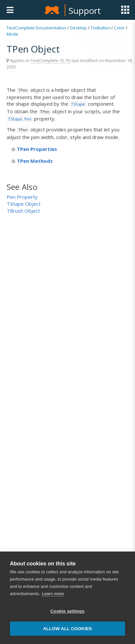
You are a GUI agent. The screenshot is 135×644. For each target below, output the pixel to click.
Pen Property (22, 197)
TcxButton (100, 28)
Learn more (53, 594)
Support (85, 11)
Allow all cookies (67, 629)
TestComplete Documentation (36, 28)
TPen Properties (34, 149)
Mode (12, 34)
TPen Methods (32, 161)
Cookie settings (68, 611)
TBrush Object (23, 211)
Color (119, 28)
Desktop (78, 28)
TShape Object (24, 204)
